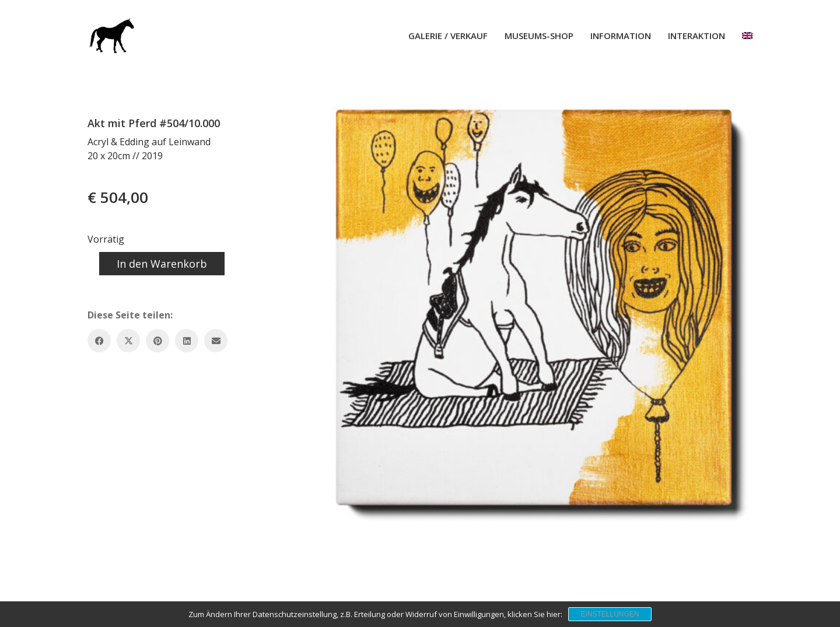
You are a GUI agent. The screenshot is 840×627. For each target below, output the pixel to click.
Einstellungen (610, 614)
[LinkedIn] (187, 341)
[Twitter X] (128, 341)
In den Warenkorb (162, 264)
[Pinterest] (157, 341)
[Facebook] (99, 341)
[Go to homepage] (111, 36)
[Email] (216, 341)
